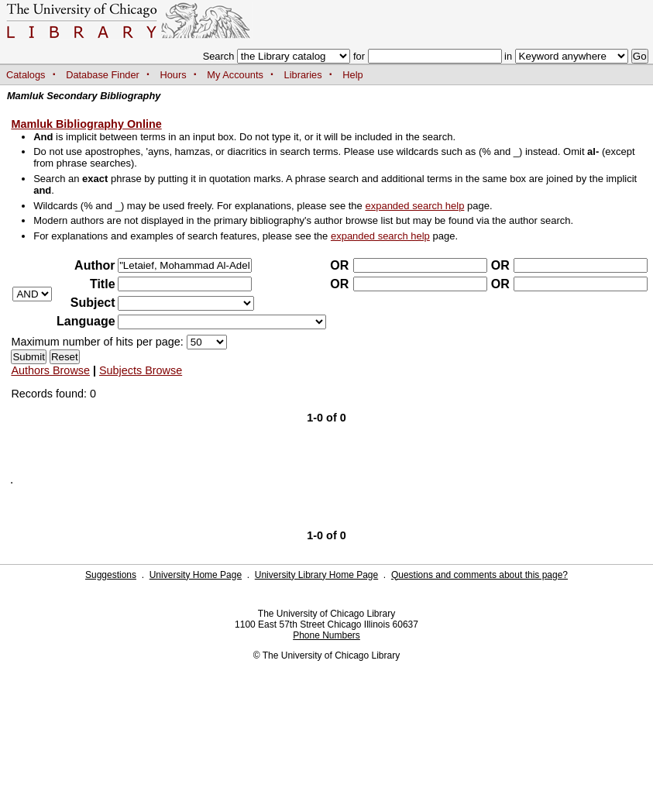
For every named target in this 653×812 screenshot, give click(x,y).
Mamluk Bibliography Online (86, 124)
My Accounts (235, 75)
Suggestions (111, 575)
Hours (174, 75)
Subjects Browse (141, 370)
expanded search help (414, 206)
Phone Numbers (326, 635)
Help (352, 75)
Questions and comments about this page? (479, 575)
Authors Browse (50, 370)
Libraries (303, 75)
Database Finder (103, 75)
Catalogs (26, 75)
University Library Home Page (316, 575)
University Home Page (196, 575)
